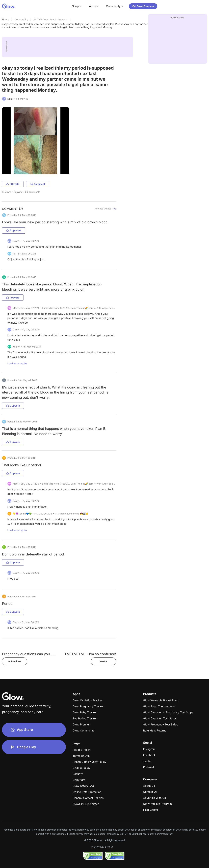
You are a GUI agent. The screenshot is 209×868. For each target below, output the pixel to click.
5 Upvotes (14, 230)
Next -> (103, 661)
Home (6, 19)
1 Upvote (13, 184)
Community (21, 19)
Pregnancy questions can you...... (29, 654)
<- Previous (15, 661)
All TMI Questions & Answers (51, 19)
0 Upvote (13, 406)
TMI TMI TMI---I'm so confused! (90, 654)
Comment (38, 184)
